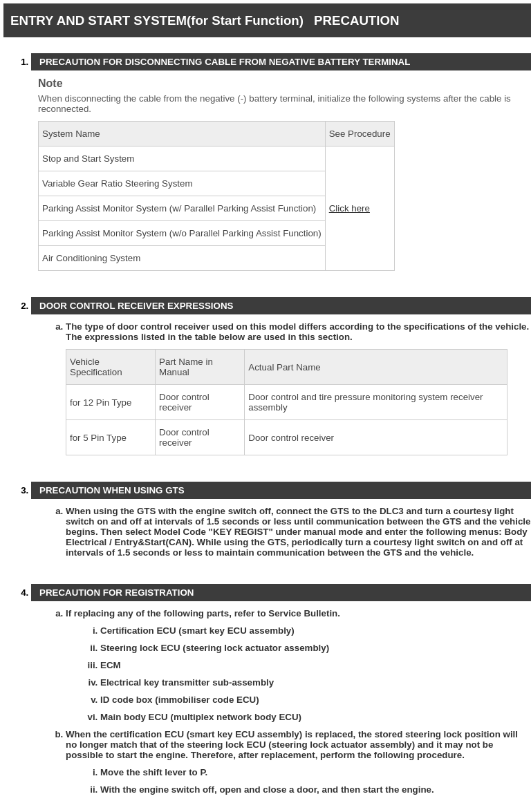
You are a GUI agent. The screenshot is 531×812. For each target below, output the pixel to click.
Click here (350, 208)
